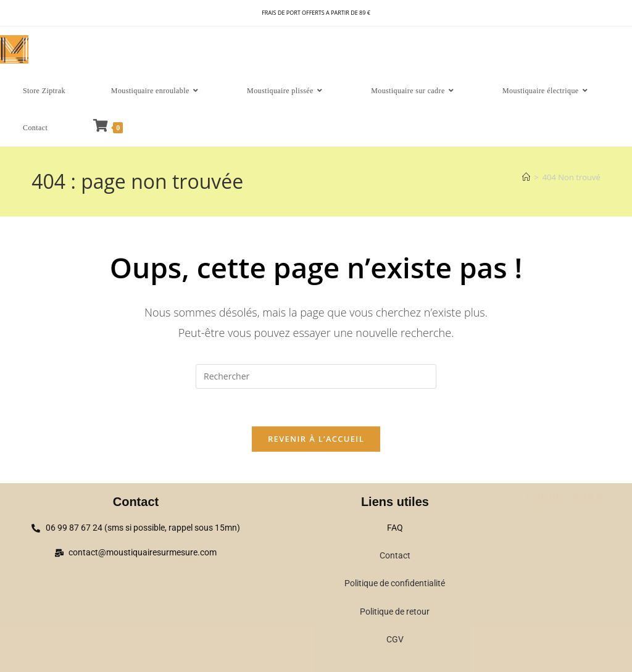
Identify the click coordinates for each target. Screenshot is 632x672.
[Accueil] (526, 177)
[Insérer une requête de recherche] (316, 376)
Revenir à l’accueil (316, 439)
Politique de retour (395, 612)
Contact (395, 555)
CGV (395, 639)
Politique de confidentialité (395, 583)
